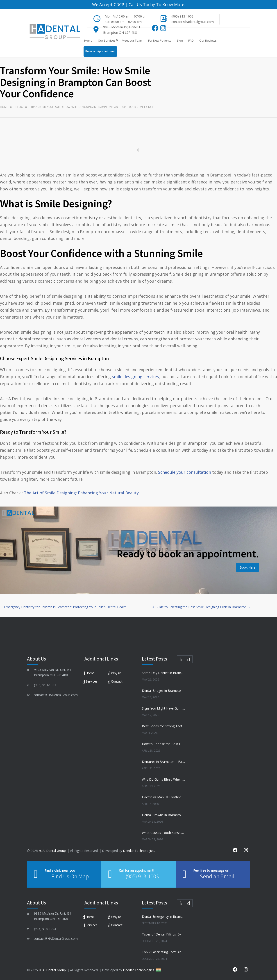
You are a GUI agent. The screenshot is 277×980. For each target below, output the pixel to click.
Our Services (107, 40)
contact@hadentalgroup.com (193, 22)
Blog (180, 40)
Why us (116, 673)
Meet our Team (132, 40)
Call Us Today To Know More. (156, 4)
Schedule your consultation (185, 472)
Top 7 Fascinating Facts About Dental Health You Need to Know (163, 952)
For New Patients (160, 40)
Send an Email (217, 876)
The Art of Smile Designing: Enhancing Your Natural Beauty (81, 493)
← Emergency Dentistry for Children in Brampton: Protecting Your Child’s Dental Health (63, 607)
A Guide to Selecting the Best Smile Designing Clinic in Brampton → (202, 607)
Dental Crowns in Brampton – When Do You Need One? (163, 815)
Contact (117, 681)
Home (88, 40)
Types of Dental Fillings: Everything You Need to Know (163, 934)
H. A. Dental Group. (53, 851)
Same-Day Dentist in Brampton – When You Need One (163, 673)
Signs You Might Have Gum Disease (163, 708)
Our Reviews (208, 40)
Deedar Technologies (139, 851)
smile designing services (135, 377)
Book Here (247, 567)
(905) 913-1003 (182, 16)
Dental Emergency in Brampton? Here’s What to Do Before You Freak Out (163, 916)
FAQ (191, 40)
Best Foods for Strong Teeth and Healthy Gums (163, 726)
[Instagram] (163, 29)
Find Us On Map (70, 876)
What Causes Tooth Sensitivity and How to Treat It (163, 833)
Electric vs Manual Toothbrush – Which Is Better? (163, 797)
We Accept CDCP (108, 4)
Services (92, 681)
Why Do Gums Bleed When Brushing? (163, 779)
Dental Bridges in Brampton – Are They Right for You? (163, 691)
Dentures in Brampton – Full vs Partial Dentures (163, 762)
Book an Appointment (100, 51)
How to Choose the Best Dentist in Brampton (163, 744)
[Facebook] (155, 29)
